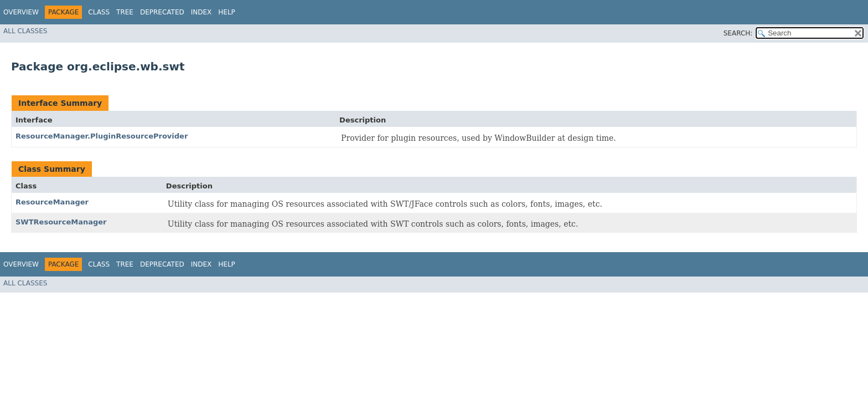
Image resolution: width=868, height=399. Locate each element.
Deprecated (162, 12)
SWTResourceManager (61, 222)
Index (201, 12)
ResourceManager (52, 202)
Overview (21, 12)
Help (227, 12)
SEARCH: (738, 33)
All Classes (25, 31)
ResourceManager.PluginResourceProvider (102, 136)
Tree (125, 12)
